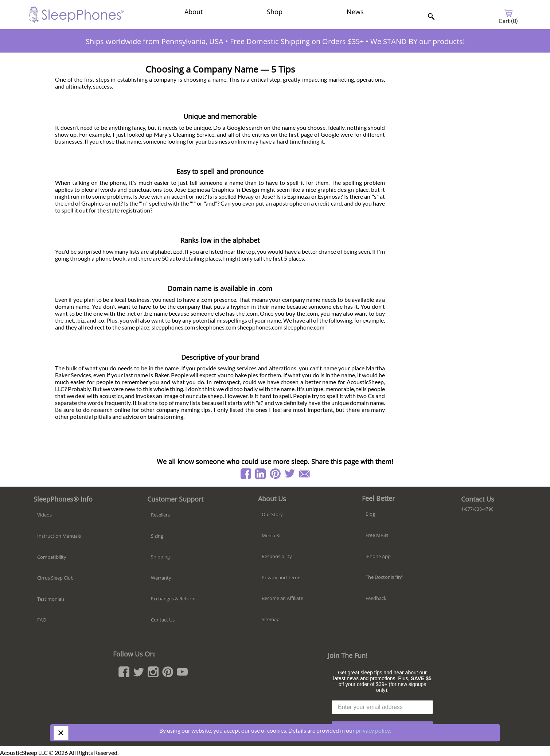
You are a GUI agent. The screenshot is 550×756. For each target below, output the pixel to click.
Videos (44, 515)
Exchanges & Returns (174, 599)
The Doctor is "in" (384, 577)
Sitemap (271, 619)
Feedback (376, 598)
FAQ (42, 620)
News (355, 12)
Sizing (157, 536)
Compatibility (52, 557)
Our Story (272, 514)
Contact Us (163, 620)
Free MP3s (377, 535)
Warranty (161, 578)
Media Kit (272, 535)
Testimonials (51, 599)
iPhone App (378, 556)
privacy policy (373, 730)
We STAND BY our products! (418, 41)
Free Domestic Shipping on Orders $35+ (297, 41)
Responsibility (277, 556)
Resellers (160, 515)
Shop (275, 12)
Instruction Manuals (59, 536)
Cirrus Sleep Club (55, 578)
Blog (370, 514)
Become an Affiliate (282, 598)
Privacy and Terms (282, 577)
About (194, 12)
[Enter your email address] (382, 707)
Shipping (160, 557)
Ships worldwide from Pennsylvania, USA (155, 41)
